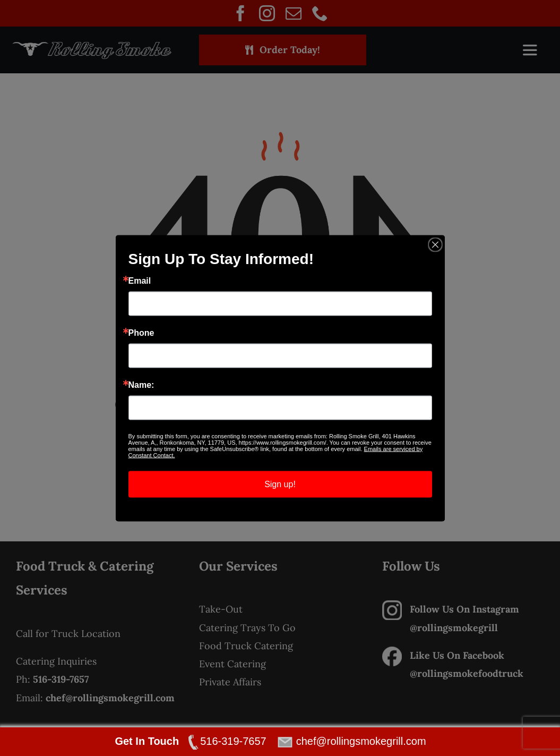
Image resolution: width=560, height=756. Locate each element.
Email (140, 281)
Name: (141, 385)
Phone (141, 333)
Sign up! (280, 484)
